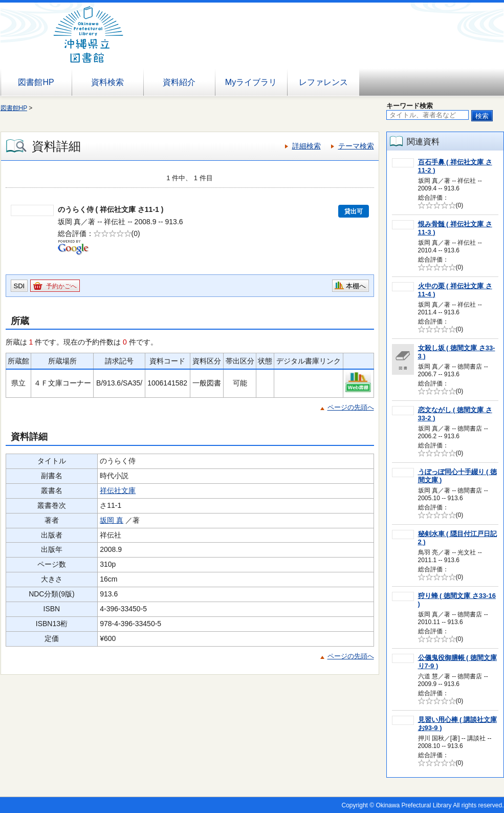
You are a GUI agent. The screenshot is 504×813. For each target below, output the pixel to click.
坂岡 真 (112, 520)
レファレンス (323, 82)
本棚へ (356, 286)
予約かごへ (61, 286)
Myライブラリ (251, 82)
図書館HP (36, 82)
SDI (19, 286)
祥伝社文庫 (118, 490)
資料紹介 (179, 82)
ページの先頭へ (351, 407)
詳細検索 (306, 146)
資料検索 (107, 82)
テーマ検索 (356, 146)
